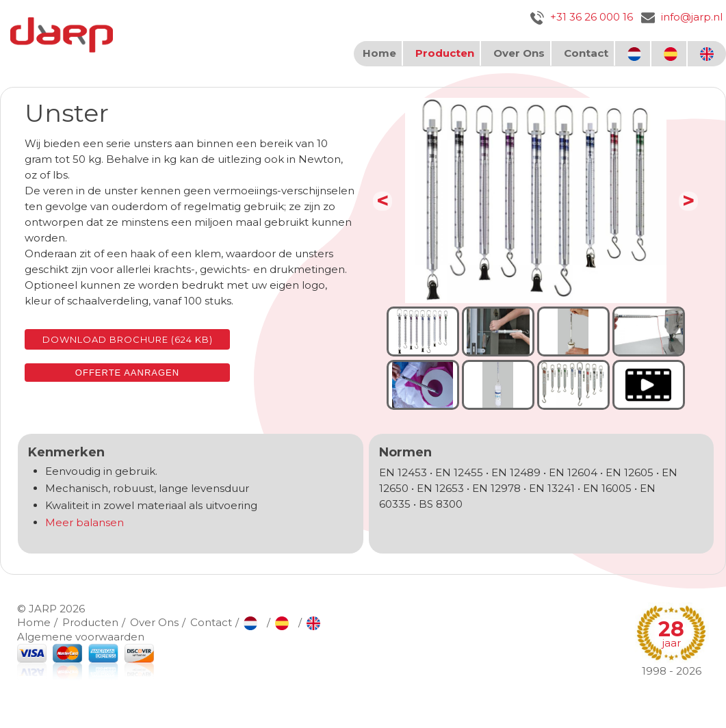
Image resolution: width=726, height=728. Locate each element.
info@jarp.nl (682, 17)
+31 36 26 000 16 (582, 17)
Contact (586, 53)
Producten (445, 53)
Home (379, 53)
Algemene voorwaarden (81, 637)
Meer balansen (85, 522)
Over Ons (519, 53)
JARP (43, 609)
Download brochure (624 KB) (128, 339)
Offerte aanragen (127, 373)
